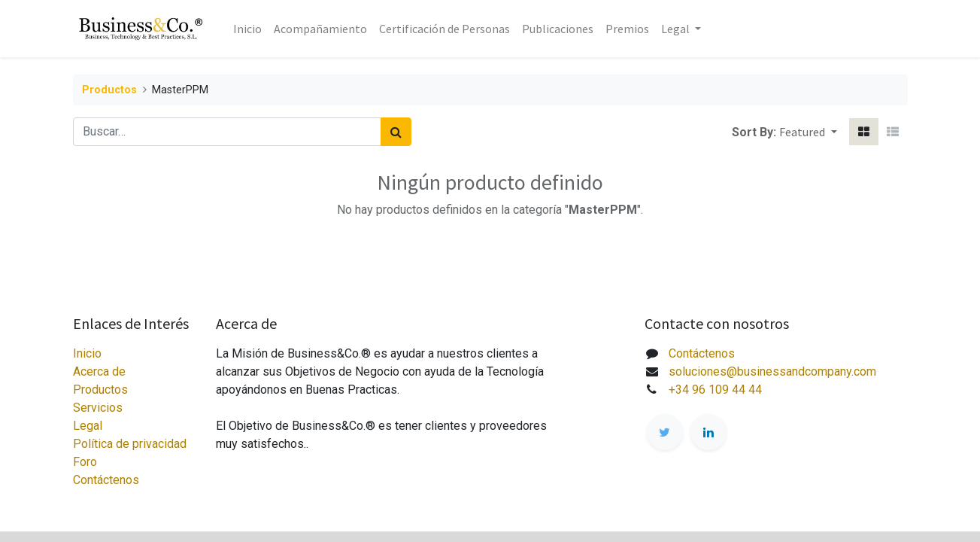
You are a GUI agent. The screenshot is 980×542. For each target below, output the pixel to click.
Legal (88, 426)
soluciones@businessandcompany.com (772, 371)
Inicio (87, 353)
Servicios (98, 408)
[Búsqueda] (396, 132)
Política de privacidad (130, 444)
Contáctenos (106, 480)
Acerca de (99, 371)
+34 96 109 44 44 (715, 390)
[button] (808, 132)
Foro (85, 462)
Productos (109, 90)
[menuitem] (247, 29)
